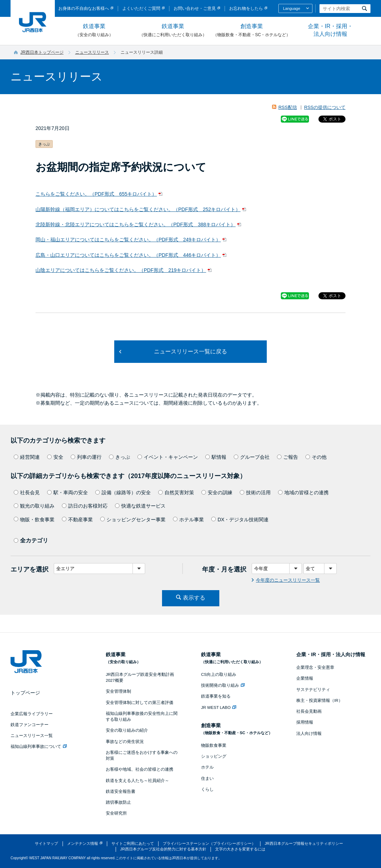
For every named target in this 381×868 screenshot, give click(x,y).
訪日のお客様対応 (85, 506)
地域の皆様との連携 (303, 492)
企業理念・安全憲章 (315, 667)
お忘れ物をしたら (246, 8)
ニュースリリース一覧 (32, 736)
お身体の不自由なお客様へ (84, 8)
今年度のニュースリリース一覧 (288, 580)
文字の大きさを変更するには (240, 849)
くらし (207, 789)
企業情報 (305, 678)
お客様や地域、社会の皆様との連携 (140, 769)
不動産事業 (77, 520)
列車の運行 (86, 457)
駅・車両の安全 (67, 492)
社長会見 (27, 492)
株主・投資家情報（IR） (319, 700)
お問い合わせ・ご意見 (195, 8)
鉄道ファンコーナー (30, 725)
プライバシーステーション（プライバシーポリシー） (209, 843)
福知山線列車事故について (39, 746)
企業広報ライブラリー (32, 714)
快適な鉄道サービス (140, 506)
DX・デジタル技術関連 (240, 520)
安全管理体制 (118, 691)
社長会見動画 (309, 711)
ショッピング (214, 756)
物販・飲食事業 (34, 520)
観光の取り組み (34, 506)
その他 (316, 457)
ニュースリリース (92, 52)
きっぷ (120, 457)
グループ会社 (252, 457)
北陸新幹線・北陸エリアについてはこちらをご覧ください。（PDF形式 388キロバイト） (135, 224)
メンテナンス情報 (83, 843)
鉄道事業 (94, 31)
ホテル (207, 767)
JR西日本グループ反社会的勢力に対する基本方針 (163, 849)
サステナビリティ (313, 690)
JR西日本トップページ (42, 52)
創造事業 (252, 31)
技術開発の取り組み (223, 685)
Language (292, 8)
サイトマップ (46, 843)
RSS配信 (288, 107)
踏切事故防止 (118, 802)
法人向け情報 (309, 733)
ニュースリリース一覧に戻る (190, 351)
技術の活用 (255, 492)
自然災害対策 (176, 492)
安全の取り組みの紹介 (127, 730)
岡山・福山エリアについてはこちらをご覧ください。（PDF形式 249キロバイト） (128, 240)
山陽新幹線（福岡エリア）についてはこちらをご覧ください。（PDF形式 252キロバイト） (138, 209)
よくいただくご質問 (141, 8)
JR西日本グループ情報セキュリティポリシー (304, 843)
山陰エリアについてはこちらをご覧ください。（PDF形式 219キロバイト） (121, 270)
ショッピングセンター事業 (133, 520)
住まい (207, 778)
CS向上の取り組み (219, 674)
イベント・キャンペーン (168, 457)
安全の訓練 (217, 492)
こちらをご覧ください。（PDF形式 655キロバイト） (96, 194)
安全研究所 (116, 813)
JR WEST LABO (219, 707)
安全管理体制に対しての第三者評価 (140, 703)
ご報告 (288, 457)
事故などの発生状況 (125, 742)
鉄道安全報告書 (121, 791)
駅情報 (216, 457)
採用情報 (305, 722)
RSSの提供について (325, 107)
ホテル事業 (188, 520)
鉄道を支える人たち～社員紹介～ (137, 781)
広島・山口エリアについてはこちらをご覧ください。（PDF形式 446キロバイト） (128, 255)
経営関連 (27, 457)
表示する (194, 598)
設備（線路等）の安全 (123, 492)
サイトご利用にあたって (133, 843)
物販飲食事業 (214, 745)
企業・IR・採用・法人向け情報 (330, 30)
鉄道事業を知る (216, 696)
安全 (55, 457)
